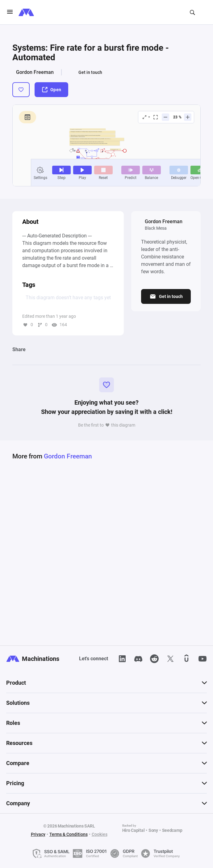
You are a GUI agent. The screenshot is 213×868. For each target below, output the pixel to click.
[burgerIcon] (10, 12)
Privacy (38, 834)
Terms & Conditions (69, 834)
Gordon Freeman (35, 72)
